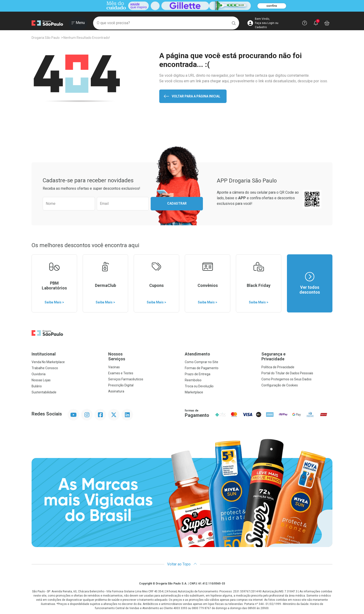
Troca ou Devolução (199, 386)
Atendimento (197, 354)
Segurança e (297, 357)
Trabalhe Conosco (45, 368)
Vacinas (114, 367)
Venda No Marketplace (48, 362)
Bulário (37, 386)
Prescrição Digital (121, 385)
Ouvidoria (39, 374)
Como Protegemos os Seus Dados (286, 379)
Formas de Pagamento (202, 368)
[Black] (182, 6)
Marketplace (194, 392)
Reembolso (193, 380)
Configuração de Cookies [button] (280, 385)
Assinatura (116, 391)
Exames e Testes (121, 373)
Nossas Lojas (41, 380)
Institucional (44, 354)
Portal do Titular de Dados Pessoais (287, 373)
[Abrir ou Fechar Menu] (78, 23)
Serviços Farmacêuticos (126, 379)
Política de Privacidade (278, 367)
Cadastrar (177, 203)
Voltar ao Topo (182, 564)
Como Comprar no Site (201, 362)
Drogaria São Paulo (46, 38)
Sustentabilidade (44, 392)
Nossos (144, 357)
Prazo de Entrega (198, 374)
